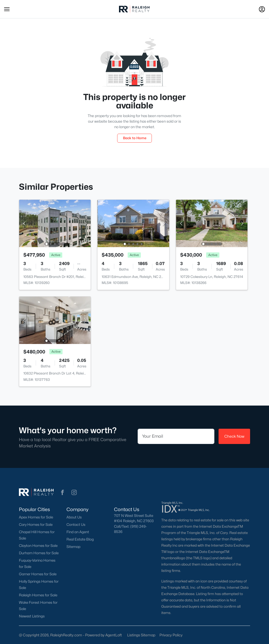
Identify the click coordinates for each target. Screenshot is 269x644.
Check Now (234, 436)
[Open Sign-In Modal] (262, 9)
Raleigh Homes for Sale (38, 595)
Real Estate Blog (80, 539)
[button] (7, 9)
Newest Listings (32, 616)
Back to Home (135, 138)
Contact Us (76, 525)
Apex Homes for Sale (36, 517)
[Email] (176, 436)
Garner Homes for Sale (38, 574)
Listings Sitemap (141, 635)
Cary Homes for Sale (36, 525)
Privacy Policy (171, 635)
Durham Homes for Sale (39, 553)
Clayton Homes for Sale (38, 546)
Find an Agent (78, 532)
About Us (74, 517)
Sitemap (73, 547)
